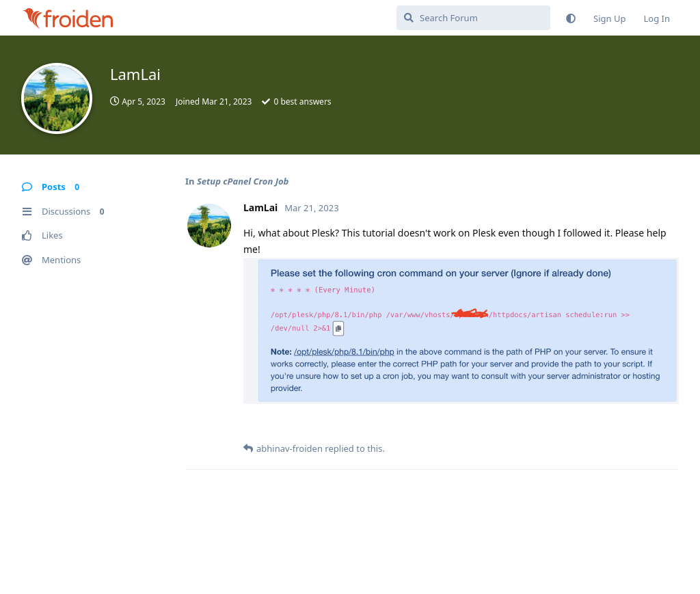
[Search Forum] (473, 18)
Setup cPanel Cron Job (243, 181)
